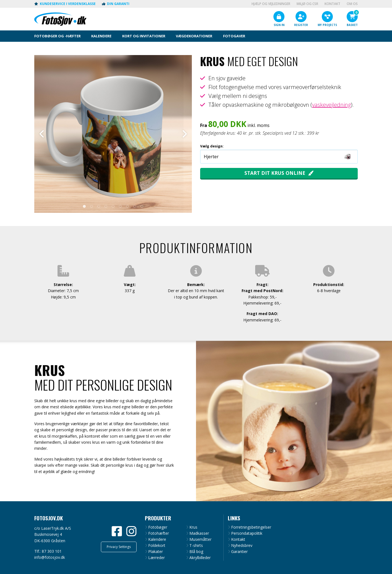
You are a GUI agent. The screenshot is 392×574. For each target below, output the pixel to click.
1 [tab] (84, 206)
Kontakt (332, 4)
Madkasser (199, 533)
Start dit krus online (275, 173)
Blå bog (196, 552)
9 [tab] (142, 206)
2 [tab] (92, 206)
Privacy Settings (119, 547)
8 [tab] (135, 206)
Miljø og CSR (307, 4)
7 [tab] (127, 206)
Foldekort (157, 546)
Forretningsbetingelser (251, 527)
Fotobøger (158, 527)
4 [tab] (106, 206)
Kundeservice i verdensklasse (65, 4)
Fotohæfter (159, 533)
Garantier (239, 552)
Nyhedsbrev (242, 546)
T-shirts (196, 546)
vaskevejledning (331, 105)
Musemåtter (200, 539)
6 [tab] (120, 206)
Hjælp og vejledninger (271, 4)
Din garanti (116, 4)
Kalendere (157, 539)
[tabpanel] (113, 134)
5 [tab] (113, 206)
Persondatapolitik (247, 533)
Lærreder (156, 558)
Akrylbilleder (200, 558)
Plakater (156, 552)
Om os (352, 4)
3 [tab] (99, 206)
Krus (193, 527)
